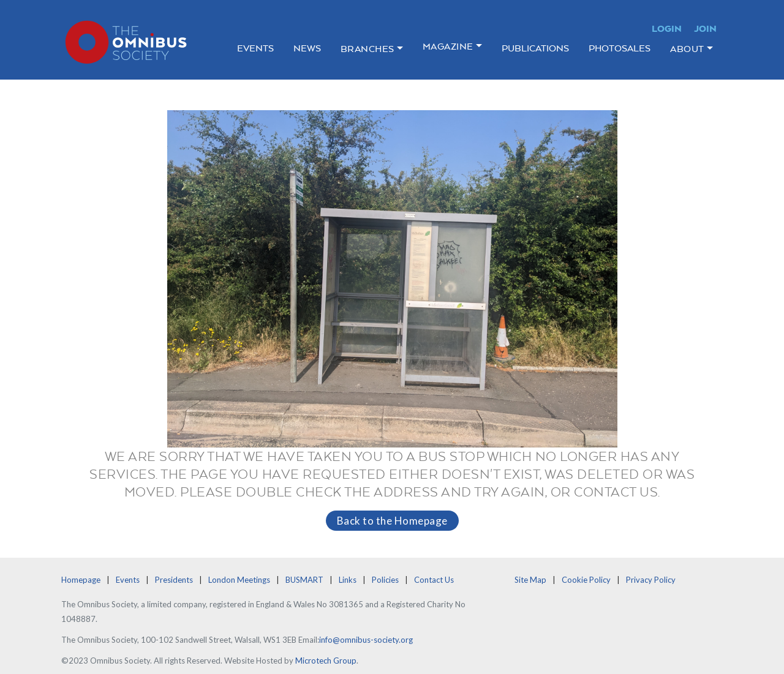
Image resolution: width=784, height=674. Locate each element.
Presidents (174, 580)
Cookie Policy (586, 580)
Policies (385, 580)
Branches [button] (367, 49)
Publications (535, 48)
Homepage (81, 580)
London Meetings (239, 580)
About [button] (687, 49)
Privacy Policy (651, 580)
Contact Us (434, 580)
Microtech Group (326, 661)
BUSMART (304, 580)
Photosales (620, 48)
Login (667, 28)
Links (348, 580)
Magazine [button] (448, 46)
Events (255, 48)
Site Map (530, 580)
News (307, 48)
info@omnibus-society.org (366, 640)
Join (705, 28)
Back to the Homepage (392, 521)
